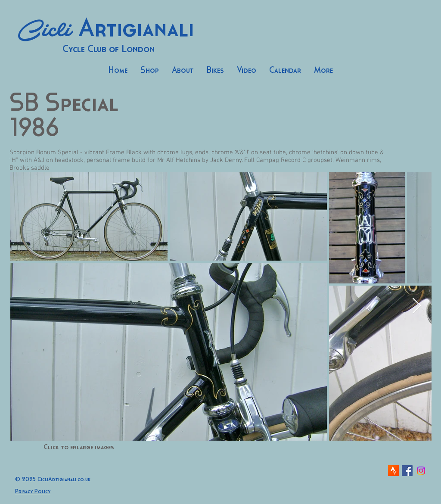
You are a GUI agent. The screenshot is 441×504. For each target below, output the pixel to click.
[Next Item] (417, 306)
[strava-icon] (393, 471)
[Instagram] (421, 471)
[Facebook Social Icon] (407, 471)
